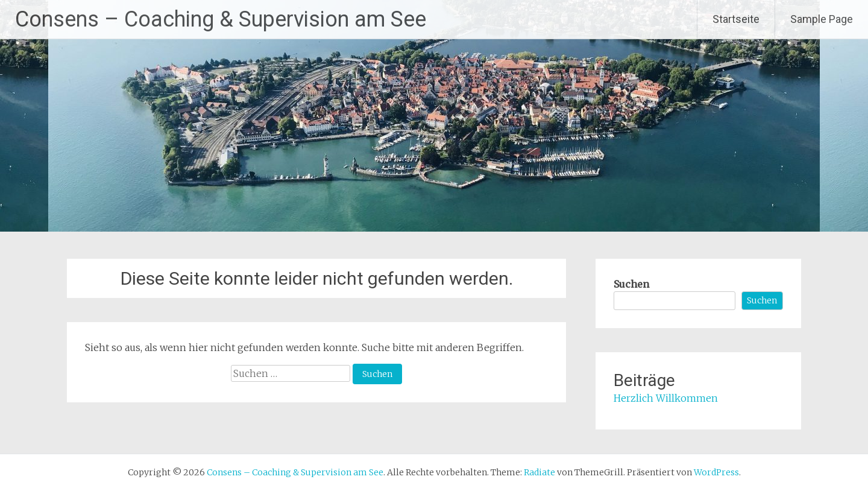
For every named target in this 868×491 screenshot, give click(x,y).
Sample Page (822, 19)
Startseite (736, 19)
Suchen (631, 284)
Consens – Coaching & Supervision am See (221, 19)
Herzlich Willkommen (666, 398)
